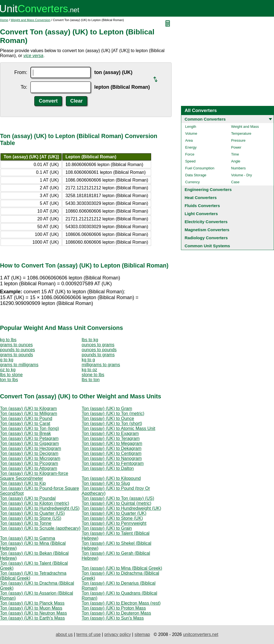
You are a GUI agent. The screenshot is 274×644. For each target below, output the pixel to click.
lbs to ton (91, 380)
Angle (236, 161)
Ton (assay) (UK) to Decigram (29, 453)
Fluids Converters (202, 206)
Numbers (238, 168)
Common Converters (205, 119)
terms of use (89, 634)
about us (64, 634)
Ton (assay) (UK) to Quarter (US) (32, 513)
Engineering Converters (208, 189)
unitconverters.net (201, 634)
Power (236, 147)
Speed (190, 161)
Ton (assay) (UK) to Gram (107, 408)
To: (24, 87)
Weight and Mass (245, 127)
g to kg (7, 360)
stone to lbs (93, 375)
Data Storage (196, 175)
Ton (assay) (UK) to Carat (25, 423)
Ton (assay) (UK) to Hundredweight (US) (40, 508)
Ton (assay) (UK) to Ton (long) (29, 428)
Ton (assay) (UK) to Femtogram (113, 463)
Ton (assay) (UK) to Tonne (26, 523)
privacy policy (118, 634)
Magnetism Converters (207, 230)
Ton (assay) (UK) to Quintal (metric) (117, 503)
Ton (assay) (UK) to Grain (107, 528)
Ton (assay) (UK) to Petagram (29, 438)
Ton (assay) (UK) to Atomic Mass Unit (118, 428)
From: (21, 72)
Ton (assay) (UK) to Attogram (29, 468)
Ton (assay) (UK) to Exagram (110, 433)
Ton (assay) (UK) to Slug (106, 483)
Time (235, 154)
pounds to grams (98, 355)
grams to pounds (16, 355)
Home (4, 20)
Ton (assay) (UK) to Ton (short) (112, 423)
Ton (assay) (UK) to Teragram (111, 438)
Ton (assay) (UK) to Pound (26, 418)
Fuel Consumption (200, 168)
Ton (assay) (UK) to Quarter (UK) (114, 513)
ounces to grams (98, 345)
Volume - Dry (241, 175)
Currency (192, 182)
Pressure (238, 140)
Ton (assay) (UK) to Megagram (112, 443)
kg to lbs (8, 340)
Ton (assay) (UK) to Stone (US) (31, 518)
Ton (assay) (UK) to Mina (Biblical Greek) (122, 568)
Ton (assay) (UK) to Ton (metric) (113, 413)
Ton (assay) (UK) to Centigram (112, 453)
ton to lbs (9, 380)
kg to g (88, 360)
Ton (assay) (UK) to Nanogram (112, 458)
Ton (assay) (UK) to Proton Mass (114, 608)
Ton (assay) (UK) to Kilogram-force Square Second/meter (34, 476)
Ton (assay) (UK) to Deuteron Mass (116, 613)
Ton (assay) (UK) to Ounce (108, 418)
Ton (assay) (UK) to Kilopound (111, 478)
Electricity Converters (206, 222)
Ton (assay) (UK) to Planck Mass (32, 603)
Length (191, 127)
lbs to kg (90, 340)
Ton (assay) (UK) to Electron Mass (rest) (121, 603)
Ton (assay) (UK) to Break (25, 433)
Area (189, 140)
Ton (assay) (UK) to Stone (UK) (112, 518)
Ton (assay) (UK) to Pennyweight (114, 523)
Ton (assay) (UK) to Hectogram (31, 448)
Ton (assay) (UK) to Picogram (29, 463)
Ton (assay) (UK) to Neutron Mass (33, 613)
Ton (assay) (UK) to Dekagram (112, 448)
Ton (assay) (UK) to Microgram (30, 458)
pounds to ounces (17, 350)
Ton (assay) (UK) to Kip (23, 483)
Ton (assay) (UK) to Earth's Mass (32, 618)
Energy (191, 147)
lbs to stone (11, 375)
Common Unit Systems (207, 246)
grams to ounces (16, 345)
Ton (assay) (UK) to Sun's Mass (113, 618)
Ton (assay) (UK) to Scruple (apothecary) (40, 528)
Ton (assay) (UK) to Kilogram (28, 408)
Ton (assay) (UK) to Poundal (28, 498)
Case (235, 182)
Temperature (241, 133)
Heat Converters (201, 198)
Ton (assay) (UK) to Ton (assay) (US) (118, 498)
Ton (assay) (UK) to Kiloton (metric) (35, 503)
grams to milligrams (19, 365)
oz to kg (8, 370)
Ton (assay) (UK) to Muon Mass (31, 608)
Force (190, 154)
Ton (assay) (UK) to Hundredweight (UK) (121, 508)
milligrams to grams (101, 365)
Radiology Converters (206, 238)
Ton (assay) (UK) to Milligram (29, 413)
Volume (191, 133)
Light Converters (201, 214)
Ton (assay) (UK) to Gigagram (29, 443)
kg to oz (89, 370)
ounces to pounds (99, 350)
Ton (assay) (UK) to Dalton (108, 468)
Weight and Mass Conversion (31, 20)
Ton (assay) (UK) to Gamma (28, 538)
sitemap (142, 634)
